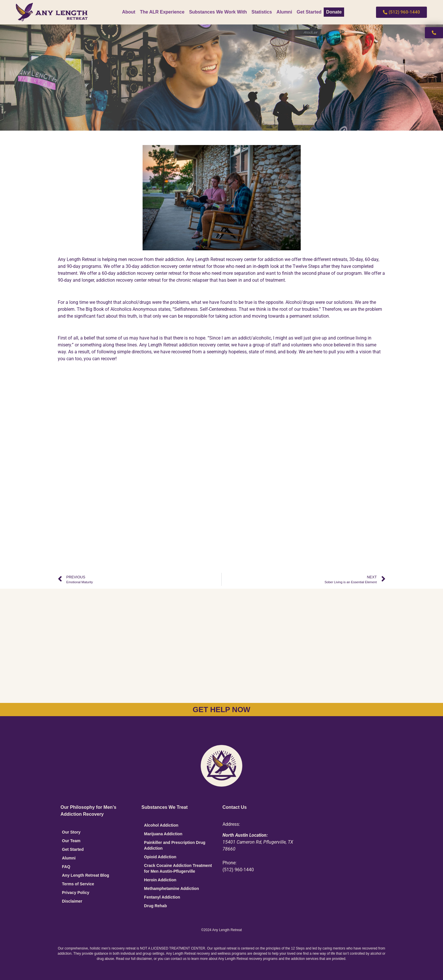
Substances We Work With (218, 12)
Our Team (71, 841)
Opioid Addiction (160, 857)
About (129, 12)
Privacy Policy (76, 893)
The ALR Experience (162, 12)
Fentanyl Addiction (162, 897)
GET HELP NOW (221, 710)
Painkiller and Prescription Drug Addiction (175, 845)
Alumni (284, 12)
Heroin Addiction (160, 880)
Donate (334, 12)
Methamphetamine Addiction (171, 889)
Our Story (71, 832)
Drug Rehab (155, 906)
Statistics (262, 12)
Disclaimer (72, 901)
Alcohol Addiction (161, 825)
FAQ (66, 867)
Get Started (309, 12)
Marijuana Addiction (163, 834)
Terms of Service (78, 884)
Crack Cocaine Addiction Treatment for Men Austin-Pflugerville (178, 868)
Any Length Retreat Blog (86, 875)
